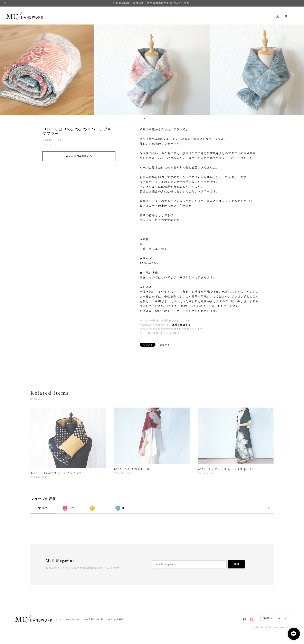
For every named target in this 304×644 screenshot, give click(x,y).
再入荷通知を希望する (79, 156)
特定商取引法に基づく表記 (98, 619)
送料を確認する (181, 325)
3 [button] (150, 118)
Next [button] (298, 69)
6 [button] (158, 118)
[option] (152, 69)
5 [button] (155, 118)
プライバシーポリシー (67, 619)
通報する (165, 345)
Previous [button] (6, 69)
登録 (236, 564)
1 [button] (144, 118)
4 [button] (152, 118)
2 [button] (147, 118)
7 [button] (160, 118)
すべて (43, 508)
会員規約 (119, 619)
